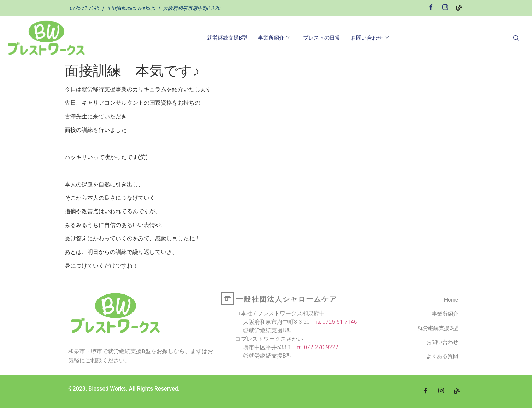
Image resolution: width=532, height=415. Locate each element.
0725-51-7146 (85, 8)
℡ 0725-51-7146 (333, 322)
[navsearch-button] (516, 38)
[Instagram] (445, 8)
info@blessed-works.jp (132, 8)
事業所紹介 (274, 38)
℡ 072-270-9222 (315, 347)
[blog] (457, 392)
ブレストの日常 (322, 38)
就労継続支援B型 (227, 38)
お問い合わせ (370, 38)
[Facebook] (431, 8)
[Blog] (459, 7)
